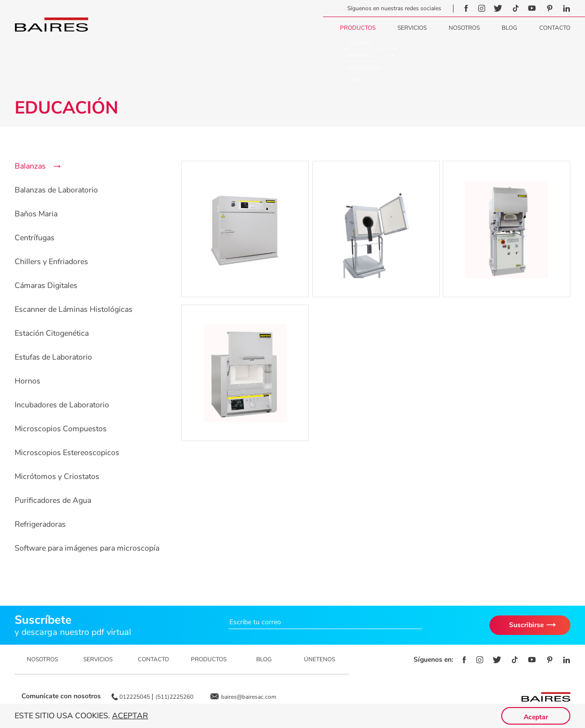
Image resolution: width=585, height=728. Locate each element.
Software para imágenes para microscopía (87, 548)
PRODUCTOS (209, 659)
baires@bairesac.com (249, 697)
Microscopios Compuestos (61, 429)
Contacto (555, 28)
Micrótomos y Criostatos (57, 477)
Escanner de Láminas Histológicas (74, 309)
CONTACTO (153, 659)
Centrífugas (35, 238)
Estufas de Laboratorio (53, 357)
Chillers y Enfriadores (51, 262)
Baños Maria (36, 214)
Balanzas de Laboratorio (56, 190)
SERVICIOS (98, 659)
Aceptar (130, 716)
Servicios (412, 28)
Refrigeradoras (40, 524)
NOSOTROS (42, 659)
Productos (358, 28)
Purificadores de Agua (53, 500)
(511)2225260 (174, 697)
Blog (510, 28)
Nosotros (464, 28)
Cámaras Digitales (46, 286)
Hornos (28, 381)
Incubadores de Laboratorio (62, 405)
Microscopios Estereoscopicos (67, 453)
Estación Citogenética (52, 333)
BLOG (264, 659)
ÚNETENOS (320, 659)
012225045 (135, 697)
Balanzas (30, 166)
